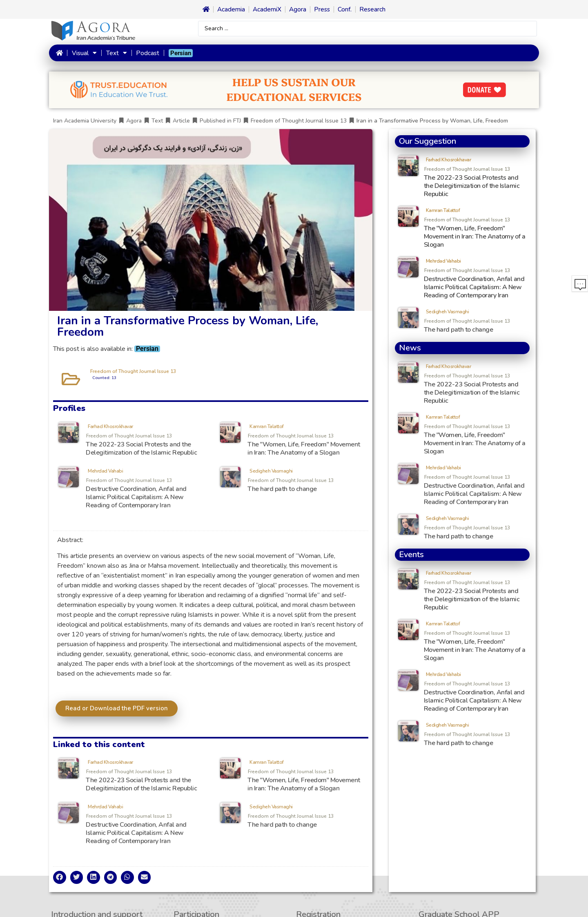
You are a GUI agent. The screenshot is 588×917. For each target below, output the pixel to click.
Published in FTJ (220, 123)
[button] (60, 879)
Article (181, 123)
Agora (134, 123)
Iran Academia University (85, 123)
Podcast (146, 54)
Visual (84, 54)
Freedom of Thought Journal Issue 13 (299, 123)
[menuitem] (179, 54)
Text (115, 54)
